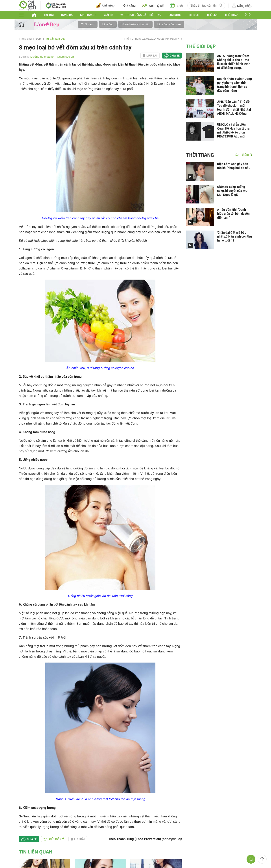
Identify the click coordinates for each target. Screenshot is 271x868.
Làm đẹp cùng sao (169, 24)
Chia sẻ (175, 56)
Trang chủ (25, 39)
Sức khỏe (175, 15)
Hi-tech (194, 15)
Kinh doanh (88, 15)
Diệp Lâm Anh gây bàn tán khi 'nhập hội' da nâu (234, 166)
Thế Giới (212, 15)
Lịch (176, 5)
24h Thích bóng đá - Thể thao (141, 15)
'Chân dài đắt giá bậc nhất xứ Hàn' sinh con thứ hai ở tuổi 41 (235, 236)
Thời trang (88, 24)
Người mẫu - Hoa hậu (135, 24)
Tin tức (49, 15)
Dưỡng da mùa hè (42, 57)
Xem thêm (242, 155)
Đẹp (39, 39)
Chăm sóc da (65, 57)
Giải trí (109, 15)
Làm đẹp (108, 24)
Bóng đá (67, 15)
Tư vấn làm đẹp (55, 39)
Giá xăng (129, 5)
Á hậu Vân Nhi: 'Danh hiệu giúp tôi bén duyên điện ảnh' (233, 214)
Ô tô (248, 15)
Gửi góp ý (54, 839)
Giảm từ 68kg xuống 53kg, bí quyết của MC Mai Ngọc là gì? (232, 191)
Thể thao (231, 15)
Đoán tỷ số (153, 5)
